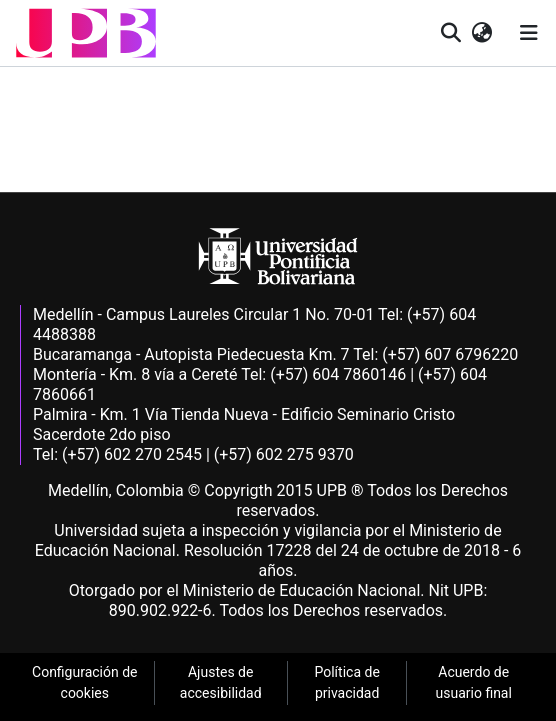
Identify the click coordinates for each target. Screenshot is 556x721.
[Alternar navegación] (529, 33)
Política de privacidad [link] (346, 682)
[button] (86, 33)
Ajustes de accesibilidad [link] (221, 682)
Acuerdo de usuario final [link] (474, 682)
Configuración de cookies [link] (85, 682)
